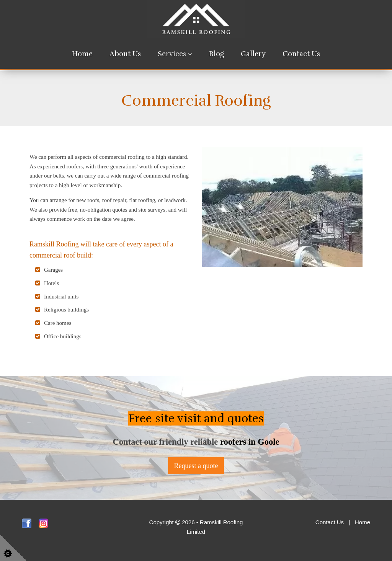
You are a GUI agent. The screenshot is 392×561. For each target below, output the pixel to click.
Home (82, 54)
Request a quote (196, 466)
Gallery (253, 54)
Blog (216, 54)
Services (172, 54)
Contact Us (301, 54)
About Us (125, 54)
